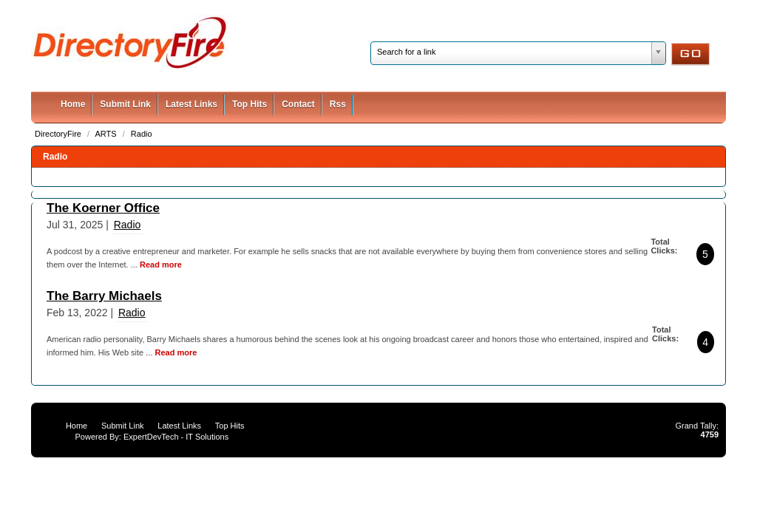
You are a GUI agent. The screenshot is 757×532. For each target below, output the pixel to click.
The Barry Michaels (104, 296)
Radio (142, 134)
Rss (338, 104)
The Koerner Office (103, 208)
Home (73, 104)
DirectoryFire (59, 134)
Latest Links (191, 104)
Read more (161, 265)
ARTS (107, 134)
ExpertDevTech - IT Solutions (176, 437)
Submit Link (125, 104)
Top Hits (249, 104)
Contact (298, 104)
